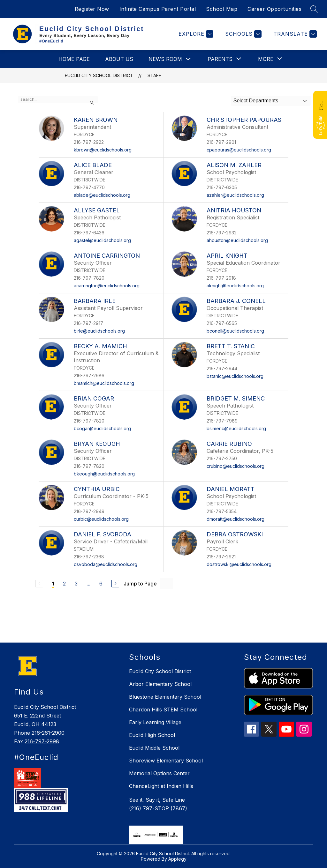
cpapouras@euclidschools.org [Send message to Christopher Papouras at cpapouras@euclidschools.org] (239, 150)
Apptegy (177, 859)
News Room (165, 59)
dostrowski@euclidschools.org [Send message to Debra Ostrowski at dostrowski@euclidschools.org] (239, 564)
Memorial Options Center (159, 773)
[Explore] (195, 34)
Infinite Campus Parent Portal (158, 9)
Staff (154, 75)
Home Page (74, 59)
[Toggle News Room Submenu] (188, 59)
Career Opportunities (274, 9)
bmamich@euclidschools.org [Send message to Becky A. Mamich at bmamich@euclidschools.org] (104, 383)
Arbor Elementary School (160, 684)
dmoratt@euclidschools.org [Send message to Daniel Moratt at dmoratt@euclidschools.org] (236, 519)
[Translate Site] (294, 34)
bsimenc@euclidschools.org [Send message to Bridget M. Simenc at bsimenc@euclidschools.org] (236, 428)
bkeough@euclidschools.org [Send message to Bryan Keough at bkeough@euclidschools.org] (104, 474)
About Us (119, 59)
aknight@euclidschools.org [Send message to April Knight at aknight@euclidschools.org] (235, 286)
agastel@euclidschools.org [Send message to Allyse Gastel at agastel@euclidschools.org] (102, 240)
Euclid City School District (99, 75)
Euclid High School (152, 735)
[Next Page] (115, 584)
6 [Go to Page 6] (101, 584)
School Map (222, 9)
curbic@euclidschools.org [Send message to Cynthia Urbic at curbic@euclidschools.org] (101, 519)
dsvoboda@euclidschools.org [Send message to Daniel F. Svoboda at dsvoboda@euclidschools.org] (106, 564)
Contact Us (321, 104)
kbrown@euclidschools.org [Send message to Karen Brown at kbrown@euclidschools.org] (103, 150)
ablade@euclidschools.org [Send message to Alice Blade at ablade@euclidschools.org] (102, 195)
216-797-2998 (42, 741)
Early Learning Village (155, 722)
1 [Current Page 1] (53, 584)
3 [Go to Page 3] (76, 584)
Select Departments (256, 101)
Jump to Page (140, 584)
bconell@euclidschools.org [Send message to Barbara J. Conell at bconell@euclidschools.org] (235, 331)
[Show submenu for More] (266, 59)
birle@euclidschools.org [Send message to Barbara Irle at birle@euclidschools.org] (99, 331)
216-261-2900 (48, 733)
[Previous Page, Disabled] (39, 584)
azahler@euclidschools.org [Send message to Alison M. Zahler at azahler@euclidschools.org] (235, 195)
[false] (58, 99)
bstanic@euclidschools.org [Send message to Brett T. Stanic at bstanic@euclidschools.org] (235, 376)
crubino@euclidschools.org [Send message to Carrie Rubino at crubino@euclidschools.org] (236, 466)
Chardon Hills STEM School (163, 710)
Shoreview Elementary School (166, 761)
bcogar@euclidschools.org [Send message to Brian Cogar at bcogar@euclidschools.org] (102, 428)
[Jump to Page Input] (166, 583)
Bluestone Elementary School (165, 697)
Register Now (92, 9)
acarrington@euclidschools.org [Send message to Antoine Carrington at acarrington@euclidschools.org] (107, 286)
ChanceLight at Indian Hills (161, 786)
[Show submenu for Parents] (220, 59)
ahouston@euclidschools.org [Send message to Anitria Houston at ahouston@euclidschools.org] (237, 240)
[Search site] (314, 9)
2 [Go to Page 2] (64, 584)
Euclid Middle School (154, 748)
